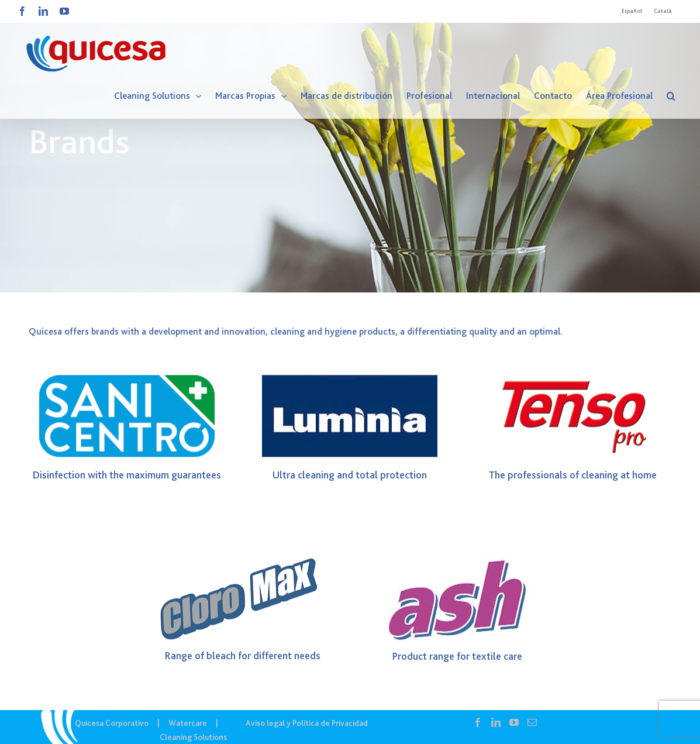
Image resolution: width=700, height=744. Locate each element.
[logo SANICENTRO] (127, 381)
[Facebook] (478, 722)
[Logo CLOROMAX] (243, 567)
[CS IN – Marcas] (350, 146)
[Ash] (457, 567)
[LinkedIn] (496, 722)
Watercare (188, 723)
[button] (671, 96)
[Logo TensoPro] (573, 381)
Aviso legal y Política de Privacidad (307, 723)
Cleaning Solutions (193, 737)
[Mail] (532, 722)
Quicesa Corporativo (112, 723)
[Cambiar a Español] (632, 11)
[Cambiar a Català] (663, 11)
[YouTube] (514, 722)
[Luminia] (350, 381)
